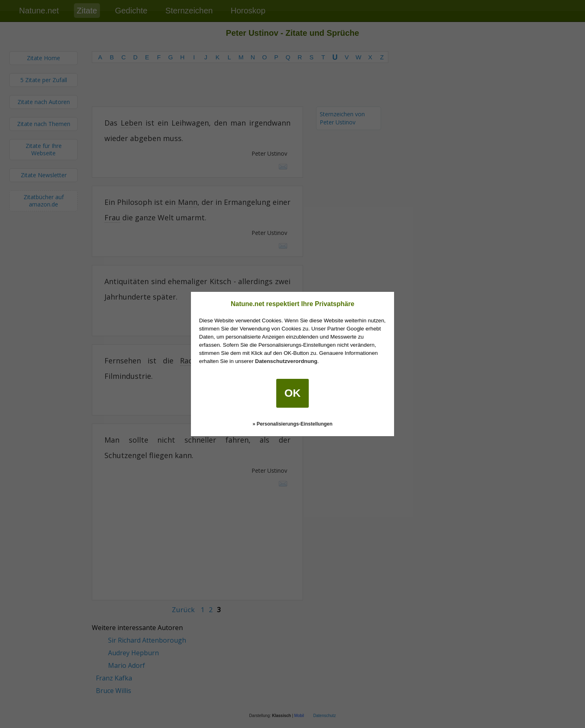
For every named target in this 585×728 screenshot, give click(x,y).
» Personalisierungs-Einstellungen (293, 424)
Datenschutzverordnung (286, 361)
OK (292, 393)
